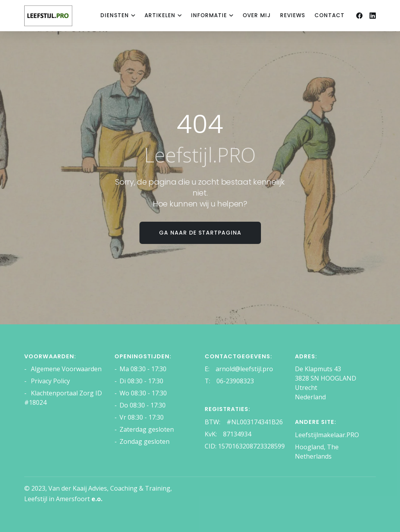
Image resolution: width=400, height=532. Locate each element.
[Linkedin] (373, 16)
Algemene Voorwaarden (65, 369)
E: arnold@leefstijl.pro (239, 369)
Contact (329, 15)
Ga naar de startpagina (200, 233)
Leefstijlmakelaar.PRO (327, 435)
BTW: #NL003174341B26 (244, 422)
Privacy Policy (50, 381)
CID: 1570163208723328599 (245, 446)
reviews (293, 15)
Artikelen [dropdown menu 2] (160, 15)
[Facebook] (359, 16)
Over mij (257, 15)
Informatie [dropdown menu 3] (209, 15)
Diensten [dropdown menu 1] (115, 15)
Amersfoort (79, 499)
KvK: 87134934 (228, 434)
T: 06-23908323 (229, 381)
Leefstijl (36, 499)
